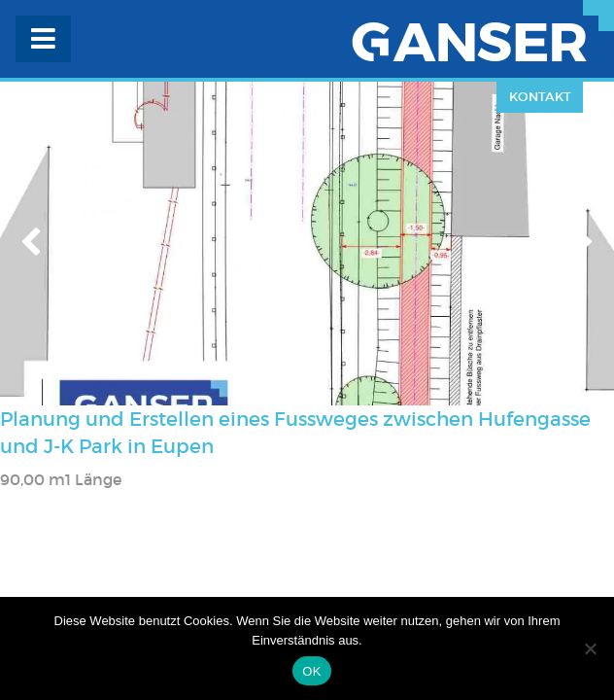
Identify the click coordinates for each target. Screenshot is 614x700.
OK (311, 671)
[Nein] (590, 648)
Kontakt (540, 97)
